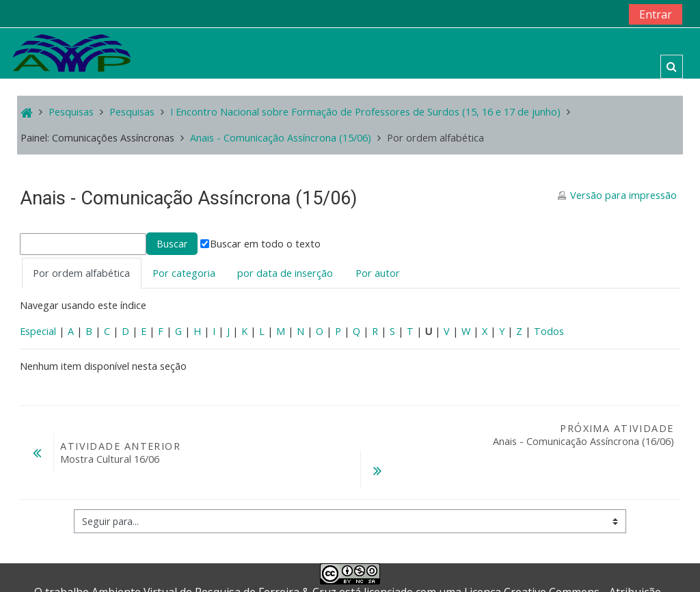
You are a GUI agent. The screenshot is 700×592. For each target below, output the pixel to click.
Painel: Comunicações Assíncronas (97, 138)
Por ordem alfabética (81, 273)
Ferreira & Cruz (297, 557)
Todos (549, 331)
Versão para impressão (623, 195)
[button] (672, 67)
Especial (38, 331)
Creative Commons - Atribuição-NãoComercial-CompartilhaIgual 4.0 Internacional (444, 565)
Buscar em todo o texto (260, 244)
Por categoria (184, 273)
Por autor (378, 273)
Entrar (656, 14)
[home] (72, 52)
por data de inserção (285, 273)
